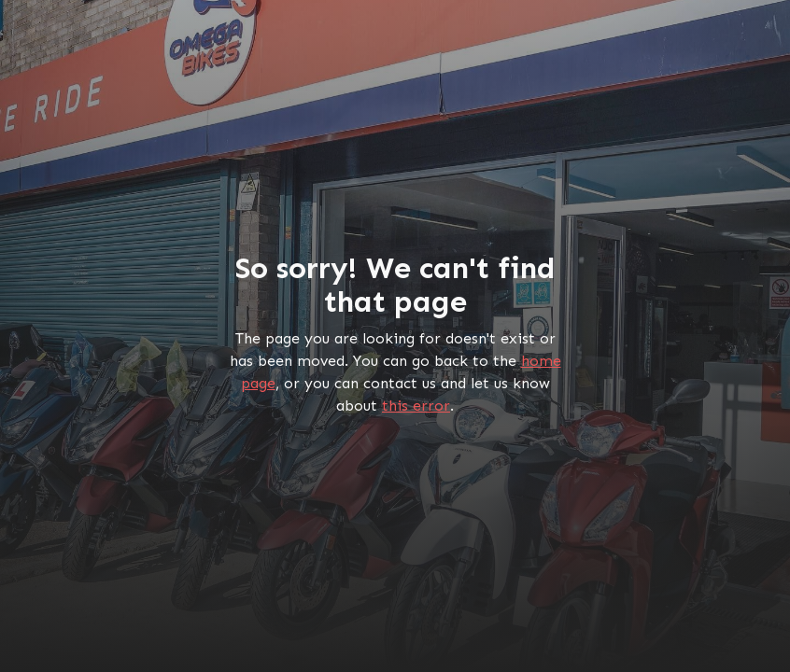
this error (416, 406)
